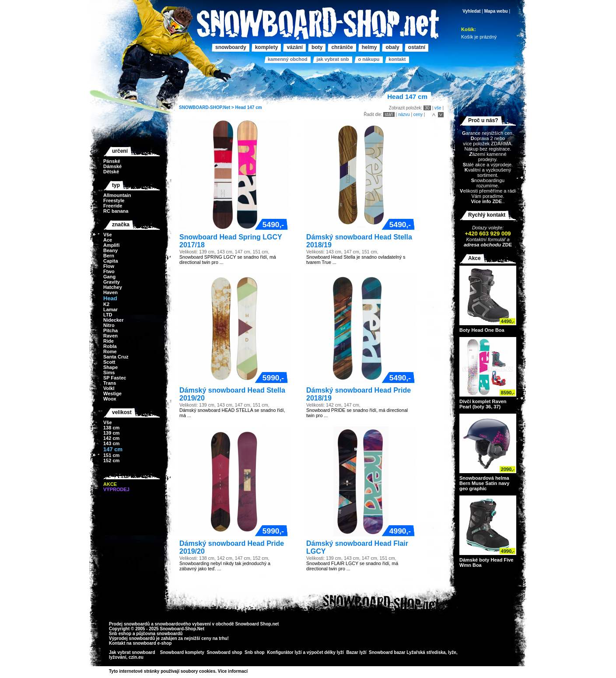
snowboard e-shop (152, 643)
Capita (111, 261)
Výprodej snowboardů (132, 638)
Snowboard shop (224, 652)
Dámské (112, 166)
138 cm (111, 428)
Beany (110, 250)
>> (251, 671)
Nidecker (113, 320)
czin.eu (136, 657)
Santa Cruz (116, 357)
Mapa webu (496, 11)
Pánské (112, 161)
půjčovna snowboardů (159, 634)
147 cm (255, 107)
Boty (317, 47)
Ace (108, 240)
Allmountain (117, 195)
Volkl (109, 388)
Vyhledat (471, 11)
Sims (109, 372)
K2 (106, 304)
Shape (110, 367)
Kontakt (397, 59)
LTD (108, 315)
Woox (110, 399)
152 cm (111, 460)
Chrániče (342, 47)
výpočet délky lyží (325, 652)
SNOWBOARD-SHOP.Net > (207, 107)
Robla (110, 346)
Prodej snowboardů (130, 624)
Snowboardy (231, 47)
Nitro (109, 325)
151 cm (111, 455)
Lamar (110, 309)
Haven (110, 292)
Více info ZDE (486, 201)
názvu (404, 114)
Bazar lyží (356, 652)
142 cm (111, 438)
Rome (110, 351)
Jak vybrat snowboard (133, 652)
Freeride (113, 206)
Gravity (112, 282)
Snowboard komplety (182, 652)
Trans (110, 383)
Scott (109, 362)
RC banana (116, 211)
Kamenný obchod (287, 59)
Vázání (295, 47)
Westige (112, 393)
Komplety (267, 47)
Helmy (369, 47)
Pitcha (110, 330)
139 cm (111, 433)
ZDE (506, 245)
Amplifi (111, 245)
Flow (109, 266)
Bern (109, 256)
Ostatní (417, 47)
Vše (108, 235)
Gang (109, 277)
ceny (418, 114)
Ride (108, 341)
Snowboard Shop (253, 624)
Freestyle (114, 200)
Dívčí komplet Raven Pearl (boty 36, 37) (483, 404)
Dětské (111, 172)
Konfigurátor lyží (284, 652)
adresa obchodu (482, 245)
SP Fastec (115, 378)
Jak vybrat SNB (332, 59)
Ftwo (109, 271)
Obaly (392, 47)
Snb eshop (120, 634)
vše (438, 108)
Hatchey (113, 287)
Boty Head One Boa (482, 330)
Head (240, 107)
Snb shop (255, 652)
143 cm (111, 443)
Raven (110, 336)
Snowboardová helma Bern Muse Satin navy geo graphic (484, 483)
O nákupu (369, 59)
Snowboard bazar (387, 652)
